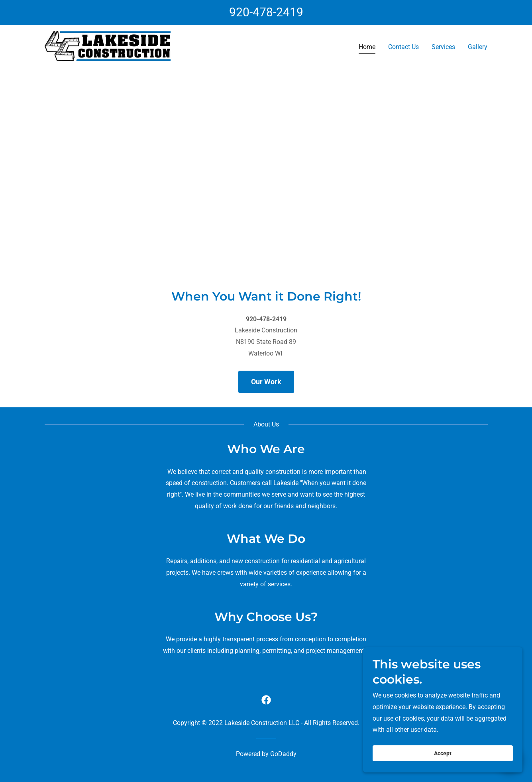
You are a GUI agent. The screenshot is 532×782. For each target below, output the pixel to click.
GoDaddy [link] (283, 754)
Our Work (266, 382)
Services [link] (443, 47)
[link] (108, 46)
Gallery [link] (478, 47)
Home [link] (367, 47)
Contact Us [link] (403, 47)
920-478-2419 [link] (266, 12)
